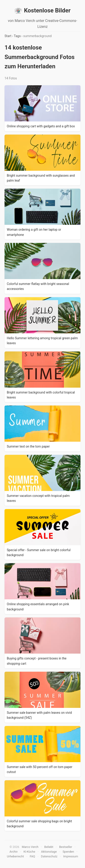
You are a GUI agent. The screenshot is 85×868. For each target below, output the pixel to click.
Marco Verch (30, 847)
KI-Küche (29, 852)
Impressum (71, 856)
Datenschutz (49, 856)
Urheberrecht (16, 856)
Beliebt (49, 847)
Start (8, 36)
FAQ (32, 856)
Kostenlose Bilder (43, 11)
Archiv (14, 852)
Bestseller (66, 847)
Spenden (68, 852)
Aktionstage (49, 852)
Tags (17, 36)
